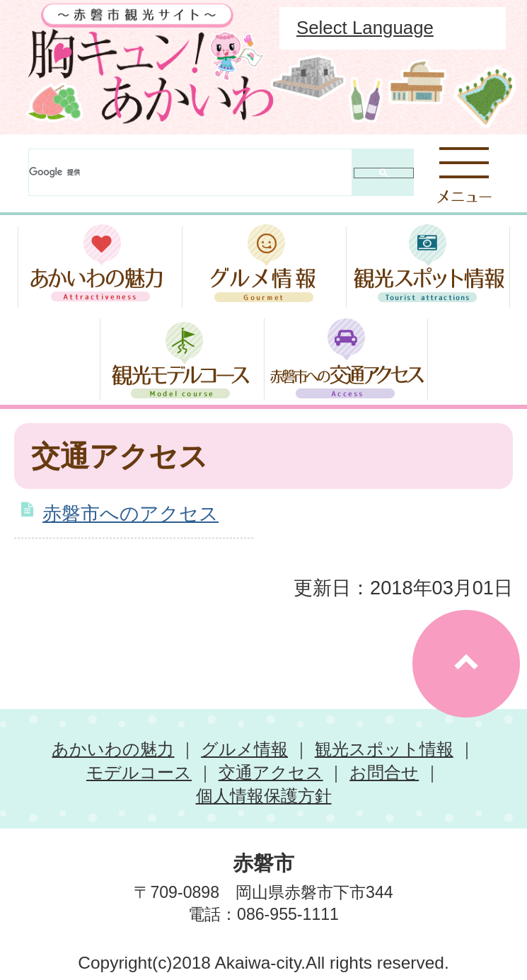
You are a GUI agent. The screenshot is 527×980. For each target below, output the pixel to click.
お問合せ (384, 772)
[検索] (190, 172)
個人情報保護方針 (264, 796)
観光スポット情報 (384, 749)
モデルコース (139, 772)
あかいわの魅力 (113, 749)
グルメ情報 (244, 749)
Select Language (365, 28)
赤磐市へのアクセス (131, 513)
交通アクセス (271, 772)
